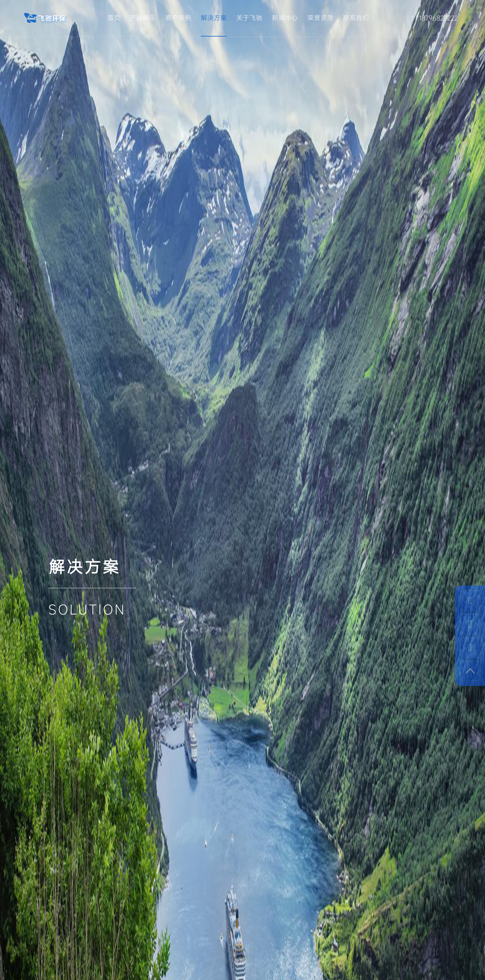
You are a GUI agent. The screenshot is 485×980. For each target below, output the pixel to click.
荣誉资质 (320, 18)
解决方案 (214, 18)
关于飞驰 (249, 18)
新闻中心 (285, 18)
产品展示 (143, 18)
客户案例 (178, 18)
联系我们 (356, 18)
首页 (114, 18)
